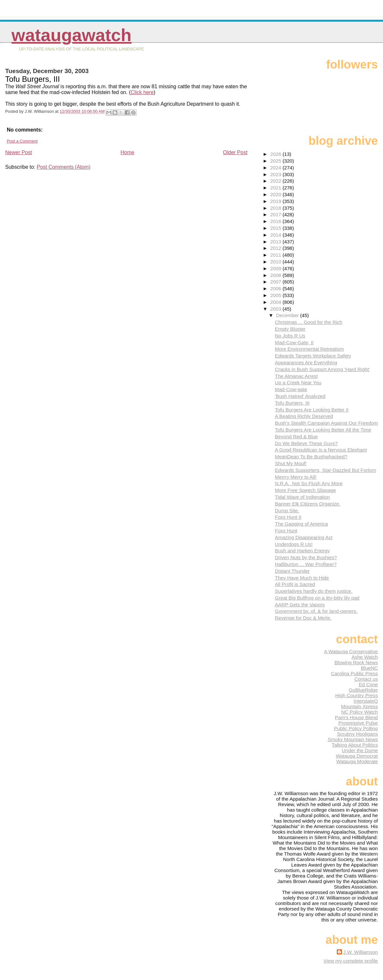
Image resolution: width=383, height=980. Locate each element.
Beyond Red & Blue (296, 437)
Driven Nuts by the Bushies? (306, 557)
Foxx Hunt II (288, 517)
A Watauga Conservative (351, 651)
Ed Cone (368, 684)
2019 (276, 201)
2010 (276, 262)
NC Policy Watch (360, 712)
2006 (276, 288)
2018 (276, 208)
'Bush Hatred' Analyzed (300, 396)
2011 (276, 255)
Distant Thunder (292, 571)
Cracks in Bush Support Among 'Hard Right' (322, 369)
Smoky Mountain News (353, 739)
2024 (276, 168)
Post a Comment (22, 141)
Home (127, 152)
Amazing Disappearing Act (304, 537)
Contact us (366, 679)
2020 (276, 194)
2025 (276, 161)
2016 (276, 221)
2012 (276, 248)
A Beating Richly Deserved (304, 416)
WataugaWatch (72, 35)
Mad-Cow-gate (291, 389)
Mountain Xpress (359, 706)
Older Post (235, 152)
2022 (276, 181)
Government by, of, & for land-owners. (316, 611)
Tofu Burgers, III (292, 403)
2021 (276, 188)
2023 (276, 174)
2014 (276, 235)
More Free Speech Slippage (305, 490)
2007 (276, 282)
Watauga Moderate (357, 761)
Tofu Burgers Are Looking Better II (312, 410)
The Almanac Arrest (296, 376)
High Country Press (357, 695)
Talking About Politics (355, 745)
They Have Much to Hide (302, 578)
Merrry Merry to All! (295, 477)
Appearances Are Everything (306, 362)
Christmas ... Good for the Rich (308, 322)
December (288, 315)
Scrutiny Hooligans (357, 734)
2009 (276, 268)
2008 (276, 275)
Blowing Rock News (356, 662)
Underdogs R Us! (294, 544)
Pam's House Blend (356, 717)
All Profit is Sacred (295, 584)
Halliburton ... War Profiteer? (306, 564)
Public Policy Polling (356, 728)
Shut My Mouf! (291, 463)
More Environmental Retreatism (309, 349)
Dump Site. (287, 511)
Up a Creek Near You (298, 383)
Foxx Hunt (286, 531)
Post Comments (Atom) (64, 167)
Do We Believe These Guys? (306, 443)
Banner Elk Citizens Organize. (308, 504)
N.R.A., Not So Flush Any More (309, 483)
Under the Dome (360, 750)
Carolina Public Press (354, 673)
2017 (276, 214)
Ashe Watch (365, 657)
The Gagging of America (301, 524)
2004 (276, 302)
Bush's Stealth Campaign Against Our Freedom (326, 423)
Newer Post (19, 152)
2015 (276, 228)
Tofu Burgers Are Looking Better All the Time (323, 430)
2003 (276, 309)
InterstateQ (366, 701)
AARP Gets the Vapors (300, 605)
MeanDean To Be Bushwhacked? (311, 457)
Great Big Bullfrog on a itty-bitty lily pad (317, 598)
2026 (276, 154)
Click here (142, 92)
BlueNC (369, 668)
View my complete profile (351, 961)
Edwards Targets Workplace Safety (313, 356)
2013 (276, 242)
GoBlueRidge (363, 690)
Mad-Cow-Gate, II (294, 342)
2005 (276, 295)
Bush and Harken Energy (302, 551)
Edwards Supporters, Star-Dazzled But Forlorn (325, 470)
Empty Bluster (290, 329)
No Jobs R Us (290, 336)
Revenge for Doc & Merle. (303, 618)
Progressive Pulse (358, 723)
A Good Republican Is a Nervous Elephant (321, 450)
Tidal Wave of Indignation (302, 497)
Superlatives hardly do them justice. (314, 591)
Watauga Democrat (357, 756)
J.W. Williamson (361, 952)
